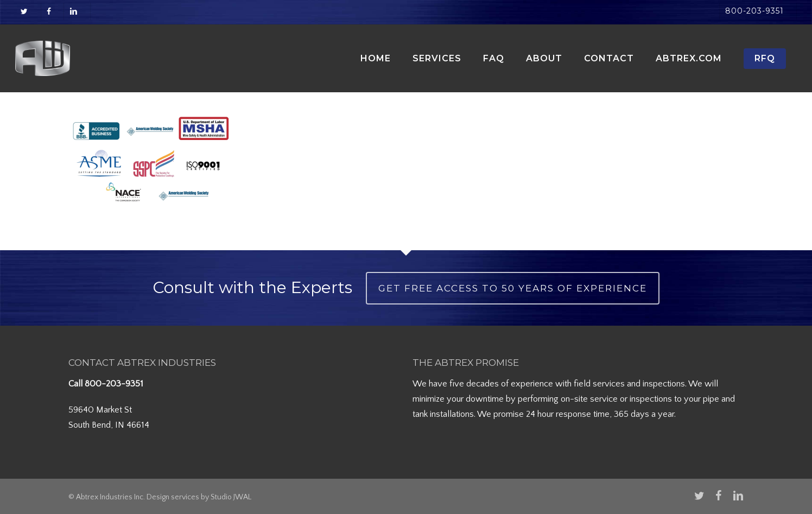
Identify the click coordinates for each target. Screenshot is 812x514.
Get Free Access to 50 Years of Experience (513, 288)
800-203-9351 (114, 384)
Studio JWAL (231, 497)
